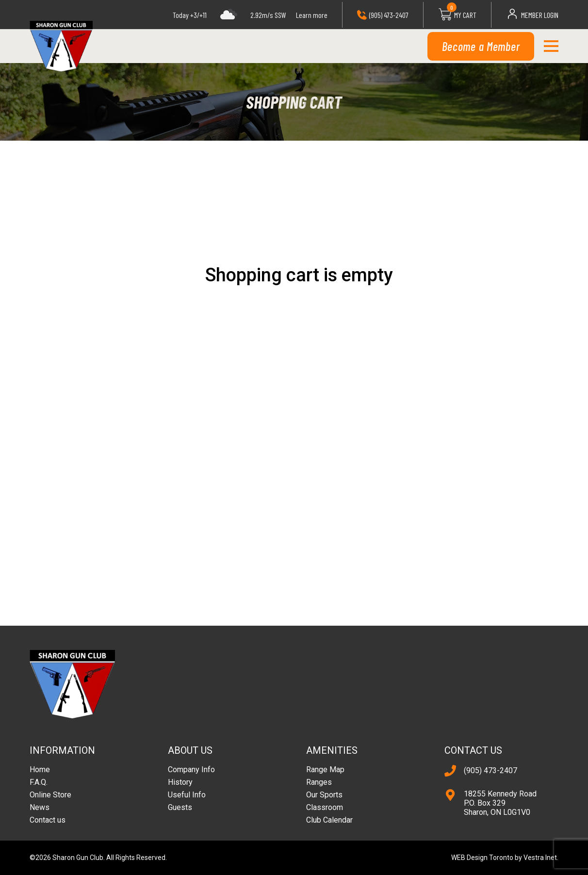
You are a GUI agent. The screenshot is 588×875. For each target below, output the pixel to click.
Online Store (50, 795)
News (40, 807)
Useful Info (187, 795)
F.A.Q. (39, 782)
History (180, 782)
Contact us (48, 820)
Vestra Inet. (541, 858)
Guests (180, 807)
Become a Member (481, 46)
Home (40, 770)
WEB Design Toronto (482, 858)
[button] (551, 46)
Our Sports (324, 795)
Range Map (325, 770)
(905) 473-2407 (490, 770)
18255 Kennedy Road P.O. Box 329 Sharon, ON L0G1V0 (500, 803)
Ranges (319, 782)
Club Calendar (329, 820)
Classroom (325, 807)
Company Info (191, 770)
